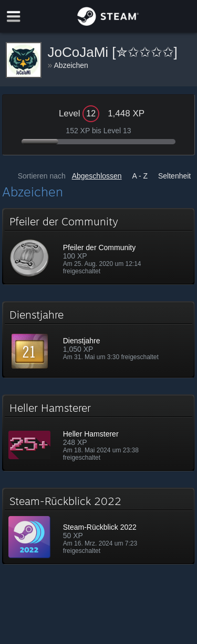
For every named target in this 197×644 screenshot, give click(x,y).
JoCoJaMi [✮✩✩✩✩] (113, 52)
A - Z (140, 176)
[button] (99, 246)
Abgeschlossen (97, 176)
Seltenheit (174, 176)
